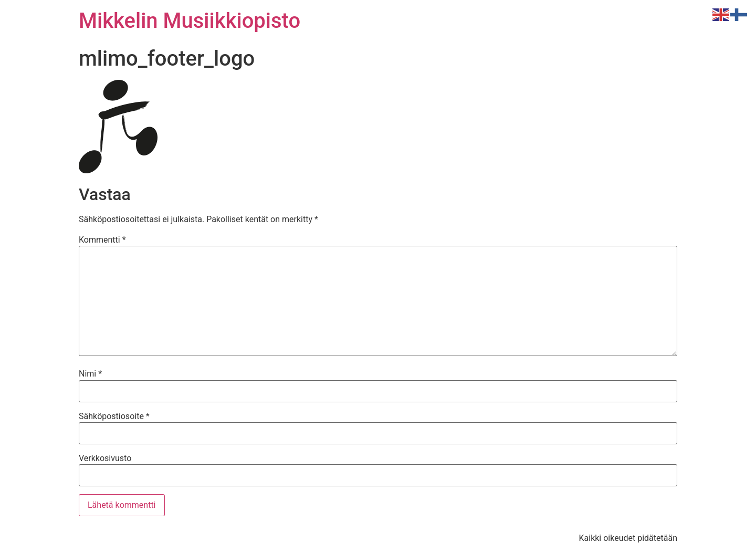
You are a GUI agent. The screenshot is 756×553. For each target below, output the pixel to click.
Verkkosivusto (105, 458)
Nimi (90, 374)
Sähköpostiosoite (114, 416)
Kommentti (102, 240)
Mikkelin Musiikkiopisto (190, 21)
